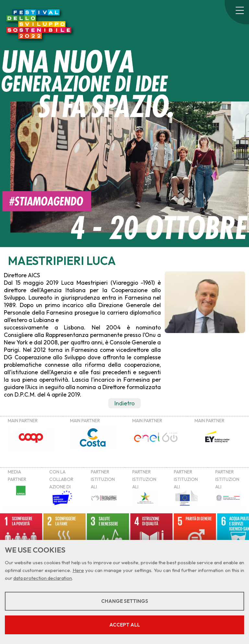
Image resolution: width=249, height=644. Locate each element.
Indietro (124, 403)
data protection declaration (43, 578)
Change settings (125, 601)
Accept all (125, 625)
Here (78, 570)
